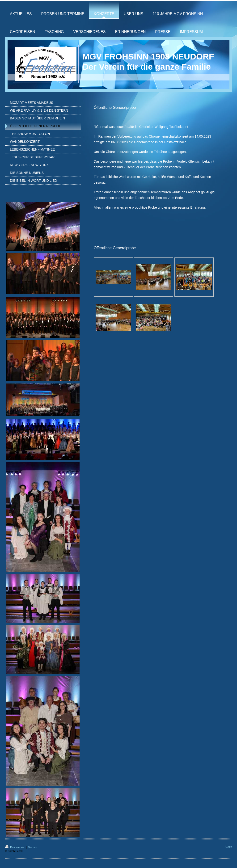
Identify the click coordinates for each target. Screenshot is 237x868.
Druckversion (16, 847)
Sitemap (32, 847)
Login (229, 847)
